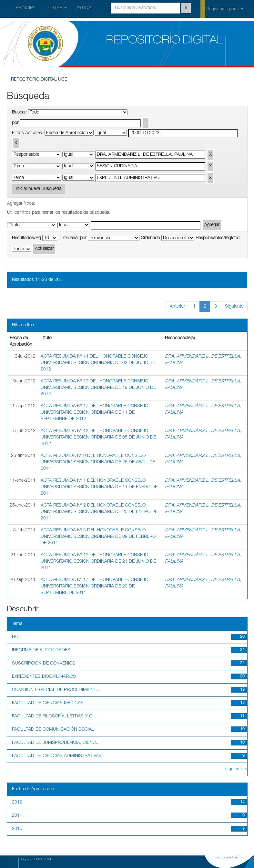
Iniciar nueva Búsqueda (39, 189)
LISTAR (57, 8)
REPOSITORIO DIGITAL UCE (39, 80)
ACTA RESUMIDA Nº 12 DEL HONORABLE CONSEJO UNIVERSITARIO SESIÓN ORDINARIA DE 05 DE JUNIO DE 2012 (98, 438)
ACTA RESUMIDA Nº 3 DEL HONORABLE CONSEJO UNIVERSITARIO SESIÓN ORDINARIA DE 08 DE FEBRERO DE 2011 (98, 537)
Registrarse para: (222, 9)
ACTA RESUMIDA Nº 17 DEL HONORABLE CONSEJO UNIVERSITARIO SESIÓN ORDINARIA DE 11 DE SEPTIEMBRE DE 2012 (94, 413)
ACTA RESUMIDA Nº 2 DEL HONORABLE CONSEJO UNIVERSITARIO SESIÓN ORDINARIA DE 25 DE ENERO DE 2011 (99, 512)
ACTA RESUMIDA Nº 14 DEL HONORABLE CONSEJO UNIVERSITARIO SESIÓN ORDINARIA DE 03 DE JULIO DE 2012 (98, 363)
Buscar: (19, 113)
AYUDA (84, 8)
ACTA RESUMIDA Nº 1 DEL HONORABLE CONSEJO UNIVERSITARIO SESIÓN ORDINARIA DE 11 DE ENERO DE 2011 (99, 487)
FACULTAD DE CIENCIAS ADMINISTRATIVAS (57, 756)
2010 (17, 829)
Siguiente (234, 307)
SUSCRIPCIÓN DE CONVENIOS (44, 664)
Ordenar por (75, 238)
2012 (17, 803)
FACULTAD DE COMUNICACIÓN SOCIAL (53, 730)
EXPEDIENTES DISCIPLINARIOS (44, 677)
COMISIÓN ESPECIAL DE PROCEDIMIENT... (56, 690)
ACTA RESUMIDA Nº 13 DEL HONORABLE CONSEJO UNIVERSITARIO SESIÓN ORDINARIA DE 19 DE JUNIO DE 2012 (98, 388)
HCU (17, 637)
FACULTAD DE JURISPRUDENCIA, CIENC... (56, 743)
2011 (17, 816)
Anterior (177, 307)
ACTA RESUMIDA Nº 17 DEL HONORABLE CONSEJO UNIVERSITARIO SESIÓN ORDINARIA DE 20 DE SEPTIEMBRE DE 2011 (94, 587)
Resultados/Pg (26, 238)
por (15, 123)
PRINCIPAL (27, 8)
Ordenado (150, 238)
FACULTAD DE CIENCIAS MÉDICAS (48, 703)
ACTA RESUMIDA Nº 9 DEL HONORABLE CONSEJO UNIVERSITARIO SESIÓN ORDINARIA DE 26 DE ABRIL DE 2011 (98, 462)
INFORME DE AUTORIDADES (41, 650)
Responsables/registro (218, 238)
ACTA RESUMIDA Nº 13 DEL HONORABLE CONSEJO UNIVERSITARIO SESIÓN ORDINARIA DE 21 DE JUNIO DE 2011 (98, 562)
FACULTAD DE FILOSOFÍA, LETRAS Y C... (54, 716)
